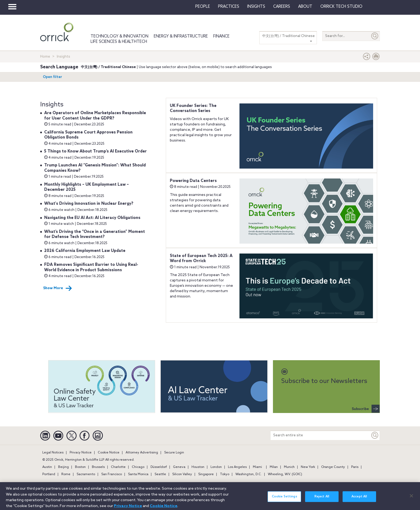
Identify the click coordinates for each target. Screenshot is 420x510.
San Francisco (112, 474)
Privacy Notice (81, 453)
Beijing (63, 467)
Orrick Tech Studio (341, 7)
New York (308, 467)
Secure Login (174, 453)
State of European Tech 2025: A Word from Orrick (201, 259)
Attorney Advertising (142, 453)
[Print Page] (376, 58)
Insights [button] (256, 7)
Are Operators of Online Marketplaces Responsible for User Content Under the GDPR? (95, 116)
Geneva (179, 467)
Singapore (206, 474)
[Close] (411, 499)
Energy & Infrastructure (181, 36)
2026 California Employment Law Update (85, 251)
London (216, 467)
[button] (367, 58)
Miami (257, 467)
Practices (229, 7)
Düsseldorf (159, 467)
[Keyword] (375, 435)
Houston (198, 467)
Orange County (333, 467)
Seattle (160, 474)
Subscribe (366, 409)
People (203, 7)
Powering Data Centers (193, 181)
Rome (66, 474)
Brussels (98, 467)
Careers (282, 7)
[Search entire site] (320, 435)
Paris (355, 467)
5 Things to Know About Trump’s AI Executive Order (95, 151)
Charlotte (118, 467)
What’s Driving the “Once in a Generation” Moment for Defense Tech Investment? (95, 234)
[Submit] (375, 36)
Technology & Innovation (119, 36)
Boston (80, 467)
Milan (274, 467)
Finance (221, 36)
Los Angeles (237, 467)
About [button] (305, 7)
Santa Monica (138, 474)
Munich (289, 467)
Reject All (322, 500)
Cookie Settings (284, 500)
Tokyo (225, 474)
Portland (49, 474)
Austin (47, 467)
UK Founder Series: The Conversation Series (193, 109)
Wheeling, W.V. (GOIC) (285, 474)
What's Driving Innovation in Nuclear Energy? (89, 204)
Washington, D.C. (249, 474)
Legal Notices (53, 453)
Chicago (138, 467)
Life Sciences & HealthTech (119, 42)
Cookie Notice (109, 453)
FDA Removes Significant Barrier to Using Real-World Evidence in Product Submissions (91, 267)
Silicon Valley (182, 474)
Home (45, 57)
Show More (58, 288)
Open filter (52, 77)
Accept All (359, 500)
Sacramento (86, 474)
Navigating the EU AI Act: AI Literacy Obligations (92, 218)
